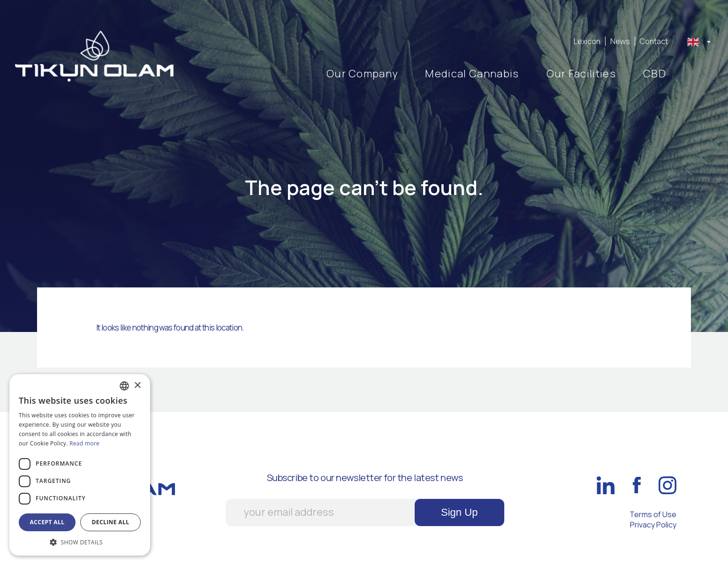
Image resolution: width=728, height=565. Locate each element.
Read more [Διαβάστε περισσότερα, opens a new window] (84, 443)
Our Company (362, 74)
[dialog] (80, 465)
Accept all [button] (47, 522)
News (620, 41)
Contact (654, 41)
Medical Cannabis (472, 74)
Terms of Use (653, 514)
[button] (80, 542)
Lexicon (587, 41)
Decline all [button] (111, 522)
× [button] (137, 386)
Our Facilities (581, 74)
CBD (655, 74)
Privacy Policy (653, 525)
